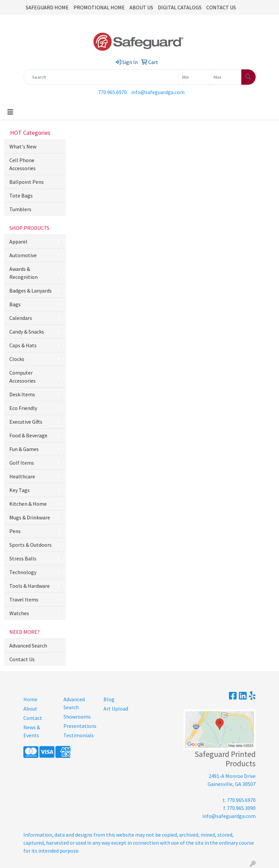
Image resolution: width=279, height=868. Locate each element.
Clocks (17, 359)
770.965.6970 (112, 92)
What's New (23, 146)
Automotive (23, 255)
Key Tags (20, 490)
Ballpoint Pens (27, 182)
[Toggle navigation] (10, 112)
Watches (19, 613)
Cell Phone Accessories (23, 164)
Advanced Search (28, 645)
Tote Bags (21, 195)
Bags (15, 304)
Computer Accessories (23, 377)
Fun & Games (24, 449)
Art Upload (116, 709)
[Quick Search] (101, 77)
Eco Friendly (23, 408)
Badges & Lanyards (31, 291)
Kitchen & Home (28, 504)
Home (30, 699)
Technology (23, 572)
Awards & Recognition (24, 273)
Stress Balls (23, 558)
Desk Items (22, 394)
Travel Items (24, 599)
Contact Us (22, 659)
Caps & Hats (23, 345)
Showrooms (77, 717)
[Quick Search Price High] (226, 77)
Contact (33, 718)
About (30, 709)
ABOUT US (141, 7)
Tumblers (20, 209)
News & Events (32, 731)
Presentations (79, 726)
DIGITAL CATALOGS (180, 7)
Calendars (21, 318)
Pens (15, 531)
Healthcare (22, 476)
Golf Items (22, 463)
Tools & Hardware (30, 586)
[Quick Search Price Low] (194, 77)
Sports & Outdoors (31, 545)
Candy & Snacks (27, 332)
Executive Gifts (26, 422)
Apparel (18, 242)
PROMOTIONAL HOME (99, 7)
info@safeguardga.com (158, 92)
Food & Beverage (28, 435)
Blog (109, 699)
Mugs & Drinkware (30, 517)
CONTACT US (221, 7)
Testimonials (79, 735)
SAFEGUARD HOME (47, 7)
